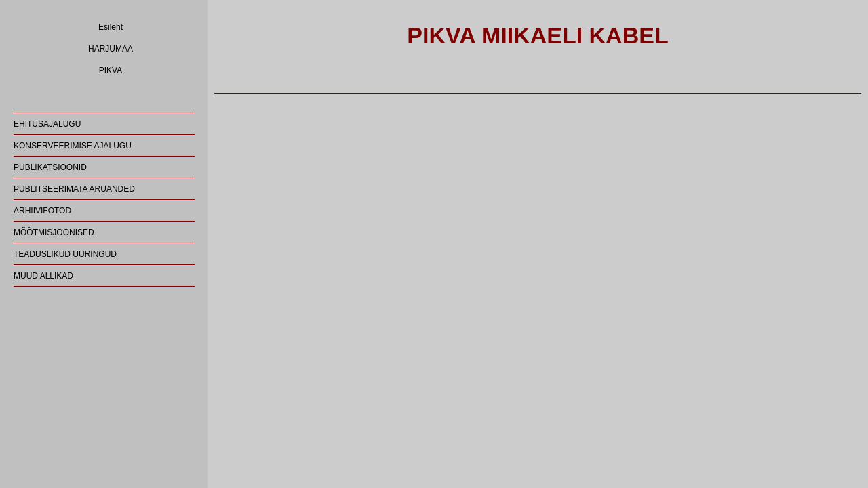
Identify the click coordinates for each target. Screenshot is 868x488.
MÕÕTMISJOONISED (54, 232)
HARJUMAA (111, 49)
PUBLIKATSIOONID (50, 167)
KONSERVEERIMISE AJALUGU (73, 146)
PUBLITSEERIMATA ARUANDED (74, 189)
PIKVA (111, 70)
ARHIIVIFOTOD (42, 211)
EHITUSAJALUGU (47, 124)
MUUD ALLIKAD (43, 276)
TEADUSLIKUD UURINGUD (65, 254)
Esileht (111, 27)
